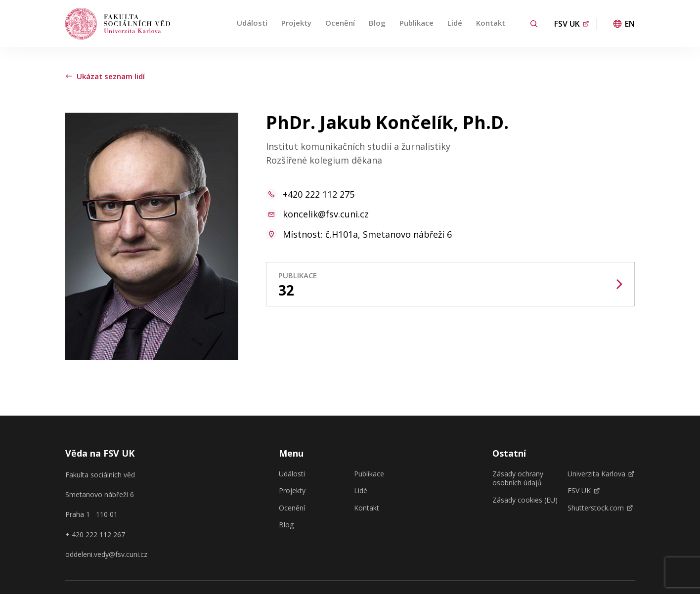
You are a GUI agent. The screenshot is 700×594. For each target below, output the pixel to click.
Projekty (296, 23)
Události (252, 23)
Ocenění (340, 23)
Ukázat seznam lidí (105, 76)
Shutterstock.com (600, 508)
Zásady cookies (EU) (525, 500)
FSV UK (584, 491)
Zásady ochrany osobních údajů (518, 478)
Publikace (416, 23)
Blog (377, 23)
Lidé (455, 23)
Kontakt (491, 23)
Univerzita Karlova (601, 474)
